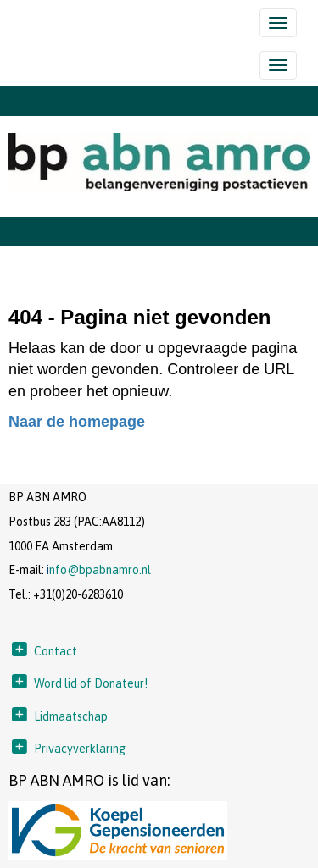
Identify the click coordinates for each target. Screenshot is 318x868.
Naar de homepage (77, 422)
